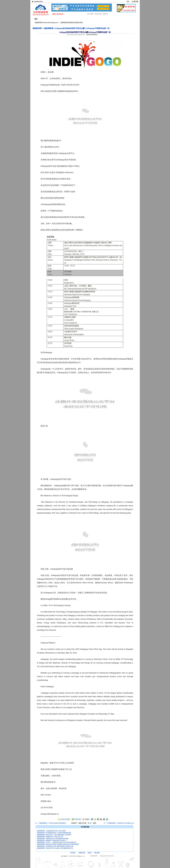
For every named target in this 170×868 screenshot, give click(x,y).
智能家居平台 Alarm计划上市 (54, 837)
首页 (128, 1)
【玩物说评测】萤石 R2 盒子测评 (56, 831)
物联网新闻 (49, 28)
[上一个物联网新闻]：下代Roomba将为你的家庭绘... (51, 823)
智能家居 (105, 14)
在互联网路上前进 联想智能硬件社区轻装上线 (59, 846)
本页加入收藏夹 (65, 819)
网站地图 (97, 853)
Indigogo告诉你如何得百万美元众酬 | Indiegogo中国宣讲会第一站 (82, 28)
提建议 (90, 853)
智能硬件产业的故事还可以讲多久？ (56, 840)
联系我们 (73, 853)
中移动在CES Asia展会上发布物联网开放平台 (59, 848)
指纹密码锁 (98, 14)
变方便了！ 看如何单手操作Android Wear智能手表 (61, 842)
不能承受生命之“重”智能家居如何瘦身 (57, 838)
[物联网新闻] (41, 831)
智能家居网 (37, 28)
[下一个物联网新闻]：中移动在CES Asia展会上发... (119, 823)
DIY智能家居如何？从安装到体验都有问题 (58, 833)
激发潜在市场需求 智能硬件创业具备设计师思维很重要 (62, 844)
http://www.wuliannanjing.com (76, 35)
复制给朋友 (78, 819)
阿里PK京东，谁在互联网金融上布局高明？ (59, 835)
